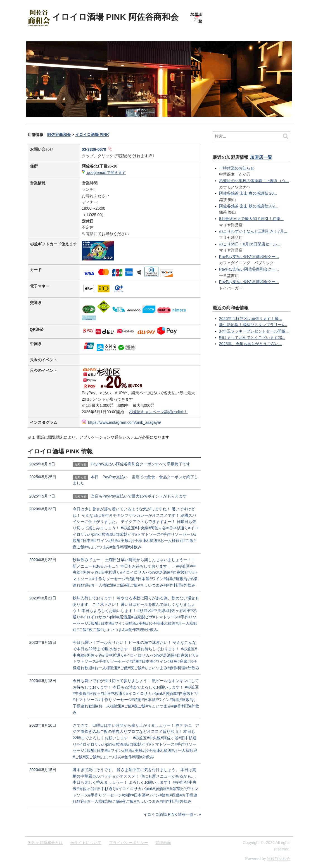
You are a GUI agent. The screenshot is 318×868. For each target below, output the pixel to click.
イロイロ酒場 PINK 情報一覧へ (170, 814)
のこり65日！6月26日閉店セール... (250, 244)
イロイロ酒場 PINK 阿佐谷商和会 (116, 17)
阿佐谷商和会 (59, 135)
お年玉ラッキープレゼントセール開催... (254, 331)
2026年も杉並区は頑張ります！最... (251, 319)
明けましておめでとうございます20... (252, 338)
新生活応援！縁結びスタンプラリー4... (253, 325)
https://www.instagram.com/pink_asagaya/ (124, 422)
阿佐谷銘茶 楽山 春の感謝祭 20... (248, 193)
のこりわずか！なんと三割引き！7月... (253, 231)
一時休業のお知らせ (237, 168)
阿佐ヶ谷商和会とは (45, 843)
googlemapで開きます (106, 173)
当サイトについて (86, 843)
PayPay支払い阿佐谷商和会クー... (249, 257)
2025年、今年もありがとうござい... (251, 344)
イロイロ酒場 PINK (92, 135)
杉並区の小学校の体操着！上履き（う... (254, 181)
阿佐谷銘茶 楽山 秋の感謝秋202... (249, 206)
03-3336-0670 (94, 149)
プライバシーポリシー (129, 843)
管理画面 (163, 843)
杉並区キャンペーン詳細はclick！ (158, 412)
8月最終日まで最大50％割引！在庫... (251, 219)
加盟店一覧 (261, 157)
